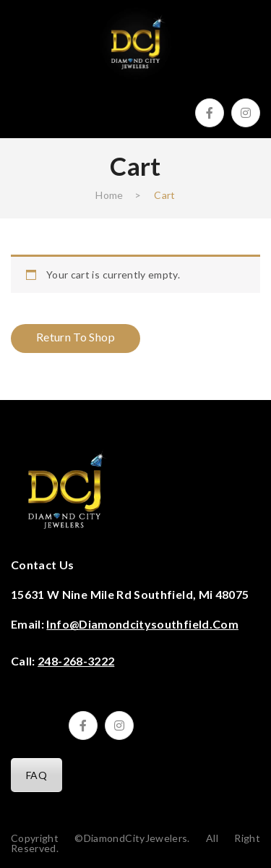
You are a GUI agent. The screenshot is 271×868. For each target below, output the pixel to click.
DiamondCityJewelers (136, 838)
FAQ (36, 775)
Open (22, 106)
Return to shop (76, 337)
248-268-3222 (76, 661)
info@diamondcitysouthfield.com (142, 624)
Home (109, 195)
